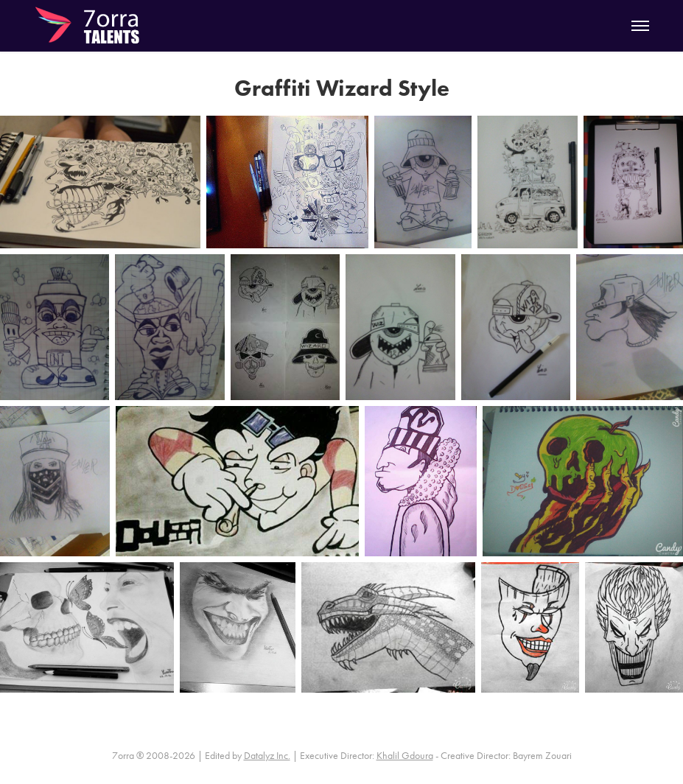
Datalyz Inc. (267, 756)
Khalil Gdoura (405, 756)
